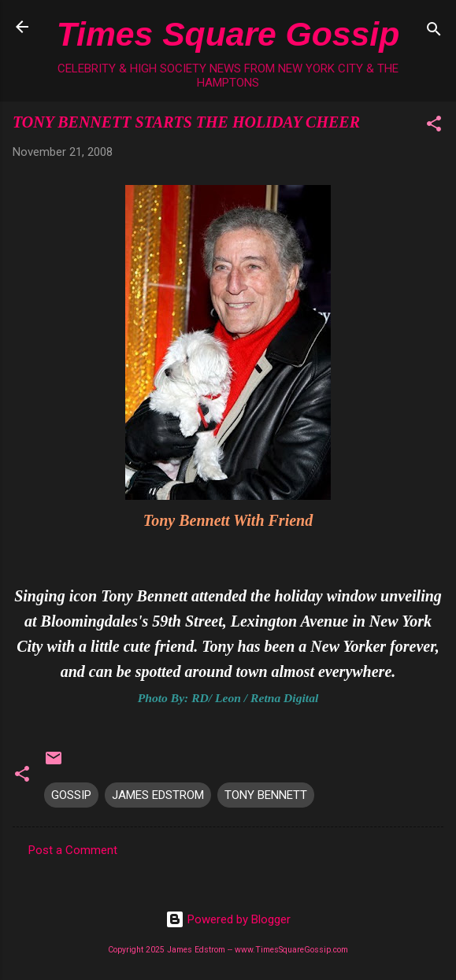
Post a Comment (73, 850)
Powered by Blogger (228, 919)
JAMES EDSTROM (158, 795)
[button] (434, 126)
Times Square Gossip (228, 34)
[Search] (434, 32)
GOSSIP (71, 795)
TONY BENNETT (266, 795)
